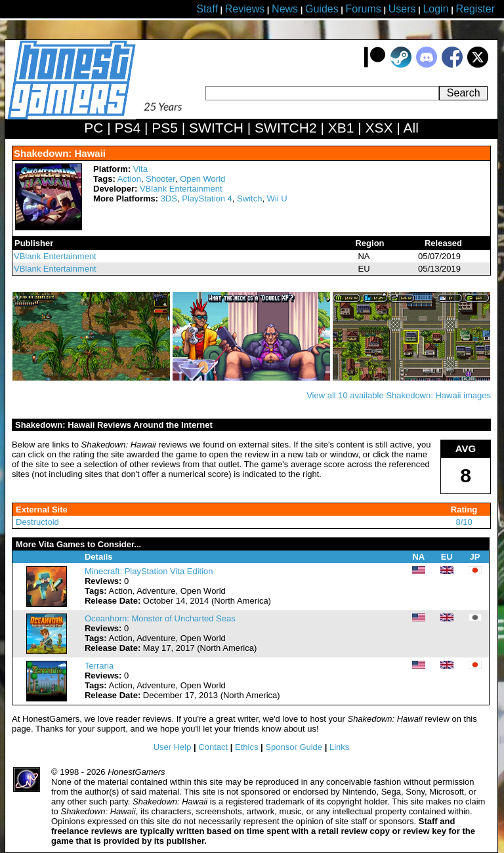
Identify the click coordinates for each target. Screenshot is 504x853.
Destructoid (37, 522)
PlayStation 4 (207, 198)
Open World (202, 179)
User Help (173, 747)
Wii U (277, 198)
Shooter (160, 179)
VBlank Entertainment (181, 189)
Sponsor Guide (294, 747)
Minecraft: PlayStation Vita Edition (149, 571)
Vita (140, 169)
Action (129, 179)
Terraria (99, 666)
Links (339, 747)
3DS (169, 198)
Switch (249, 198)
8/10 (464, 522)
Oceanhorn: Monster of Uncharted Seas (160, 618)
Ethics (246, 747)
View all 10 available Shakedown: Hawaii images (399, 395)
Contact (213, 747)
